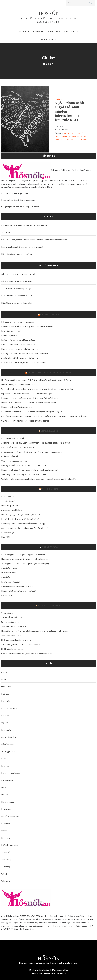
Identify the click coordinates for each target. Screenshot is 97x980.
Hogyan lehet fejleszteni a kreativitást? (19, 591)
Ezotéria (5, 715)
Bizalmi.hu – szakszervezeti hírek (50, 373)
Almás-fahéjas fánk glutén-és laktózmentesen (22, 358)
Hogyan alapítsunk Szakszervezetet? (17, 407)
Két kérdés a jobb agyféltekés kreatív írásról (20, 519)
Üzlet (4, 679)
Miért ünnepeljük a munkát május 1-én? (18, 384)
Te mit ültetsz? (8, 501)
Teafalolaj (6, 232)
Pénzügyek (6, 809)
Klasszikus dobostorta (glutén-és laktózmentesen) (24, 362)
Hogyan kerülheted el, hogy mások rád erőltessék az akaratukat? (29, 470)
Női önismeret (8, 802)
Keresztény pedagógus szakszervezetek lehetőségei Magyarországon (32, 412)
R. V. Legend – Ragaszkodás (13, 438)
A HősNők (38, 32)
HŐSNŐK (49, 13)
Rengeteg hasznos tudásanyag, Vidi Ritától (21, 207)
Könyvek (5, 766)
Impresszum (54, 32)
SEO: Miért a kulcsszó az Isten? (15, 626)
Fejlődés (58, 99)
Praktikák (6, 823)
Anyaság (5, 672)
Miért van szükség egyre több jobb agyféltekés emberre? (26, 559)
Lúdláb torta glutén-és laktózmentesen (19, 340)
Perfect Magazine (45, 973)
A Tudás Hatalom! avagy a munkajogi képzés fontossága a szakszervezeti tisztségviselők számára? (44, 416)
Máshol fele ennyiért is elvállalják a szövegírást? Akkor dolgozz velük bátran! (35, 631)
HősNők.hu (63, 130)
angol (67, 133)
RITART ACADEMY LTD (29, 916)
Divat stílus (6, 701)
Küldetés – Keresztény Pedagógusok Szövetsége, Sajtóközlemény (30, 398)
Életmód (5, 694)
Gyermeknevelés (8, 737)
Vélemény (6, 881)
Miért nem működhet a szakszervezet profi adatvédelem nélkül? (29, 403)
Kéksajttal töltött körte (12, 331)
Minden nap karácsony (11, 505)
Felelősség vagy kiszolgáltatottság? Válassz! (21, 514)
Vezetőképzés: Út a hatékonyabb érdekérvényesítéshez (25, 421)
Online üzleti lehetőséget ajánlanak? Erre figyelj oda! (24, 528)
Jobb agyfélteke (8, 751)
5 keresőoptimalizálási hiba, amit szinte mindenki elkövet (27, 654)
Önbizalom (6, 687)
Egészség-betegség (10, 708)
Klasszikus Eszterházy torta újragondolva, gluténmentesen (27, 326)
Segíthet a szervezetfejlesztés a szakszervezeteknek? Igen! (27, 394)
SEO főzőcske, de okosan (12, 649)
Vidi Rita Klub (49, 39)
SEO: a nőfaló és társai (11, 635)
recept (4, 831)
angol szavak (71, 136)
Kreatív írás (50, 547)
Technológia (7, 859)
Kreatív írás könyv (9, 568)
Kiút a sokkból (8, 496)
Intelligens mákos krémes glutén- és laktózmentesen (25, 353)
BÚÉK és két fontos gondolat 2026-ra (17, 447)
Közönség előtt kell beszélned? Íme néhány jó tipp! (24, 524)
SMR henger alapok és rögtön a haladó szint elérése (24, 474)
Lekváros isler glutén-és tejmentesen (18, 322)
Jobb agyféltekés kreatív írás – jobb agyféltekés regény (25, 564)
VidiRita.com (50, 489)
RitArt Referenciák (9, 845)
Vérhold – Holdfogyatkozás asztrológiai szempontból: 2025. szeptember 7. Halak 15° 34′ (40, 479)
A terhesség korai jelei (27, 274)
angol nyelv (60, 136)
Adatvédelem (71, 32)
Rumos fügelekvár (9, 335)
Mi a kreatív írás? (8, 573)
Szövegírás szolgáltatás (12, 617)
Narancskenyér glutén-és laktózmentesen (20, 349)
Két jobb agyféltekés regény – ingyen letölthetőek (23, 555)
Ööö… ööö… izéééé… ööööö (14, 461)
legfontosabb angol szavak (75, 140)
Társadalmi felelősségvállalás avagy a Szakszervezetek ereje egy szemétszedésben (37, 389)
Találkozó (6, 852)
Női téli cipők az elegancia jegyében (17, 254)
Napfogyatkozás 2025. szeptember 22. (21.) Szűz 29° (24, 465)
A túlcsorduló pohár (10, 456)
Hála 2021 (6, 537)
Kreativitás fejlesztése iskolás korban (18, 586)
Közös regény (7, 780)
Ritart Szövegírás (50, 605)
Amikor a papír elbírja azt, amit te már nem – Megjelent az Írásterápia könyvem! (36, 443)
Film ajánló (6, 730)
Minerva (5, 795)
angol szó (82, 136)
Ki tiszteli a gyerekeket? (12, 533)
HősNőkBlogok (8, 744)
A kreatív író (6, 595)
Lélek (4, 787)
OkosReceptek (50, 314)
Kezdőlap (24, 32)
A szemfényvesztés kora (12, 510)
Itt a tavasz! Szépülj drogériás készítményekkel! (22, 247)
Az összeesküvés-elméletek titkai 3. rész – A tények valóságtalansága (31, 452)
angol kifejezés (77, 133)
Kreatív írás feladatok (11, 582)
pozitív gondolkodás (10, 816)
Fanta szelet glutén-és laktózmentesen (19, 344)
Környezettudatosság (11, 773)
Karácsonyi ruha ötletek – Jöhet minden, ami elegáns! (25, 225)
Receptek (5, 838)
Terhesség (6, 867)
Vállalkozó (6, 874)
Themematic (61, 973)
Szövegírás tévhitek (10, 622)
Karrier (4, 759)
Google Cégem (8, 613)
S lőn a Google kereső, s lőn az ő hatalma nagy (21, 644)
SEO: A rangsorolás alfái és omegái (16, 640)
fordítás (58, 140)
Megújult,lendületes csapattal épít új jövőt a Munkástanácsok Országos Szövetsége (38, 380)
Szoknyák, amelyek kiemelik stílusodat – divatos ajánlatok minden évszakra (34, 240)
